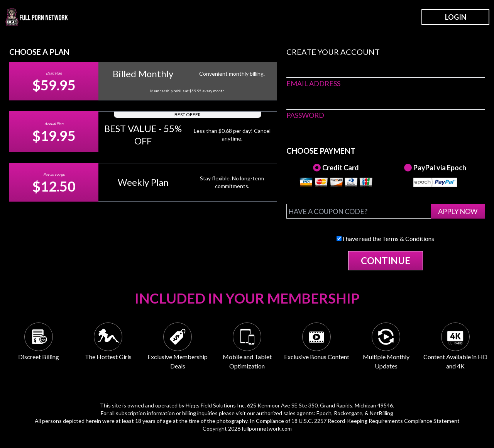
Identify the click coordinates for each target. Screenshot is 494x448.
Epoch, (325, 413)
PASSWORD (305, 115)
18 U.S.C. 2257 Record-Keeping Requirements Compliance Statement (376, 421)
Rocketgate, (349, 413)
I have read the (385, 238)
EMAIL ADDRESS (313, 83)
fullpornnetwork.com (267, 428)
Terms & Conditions (408, 238)
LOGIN (456, 17)
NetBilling (381, 413)
